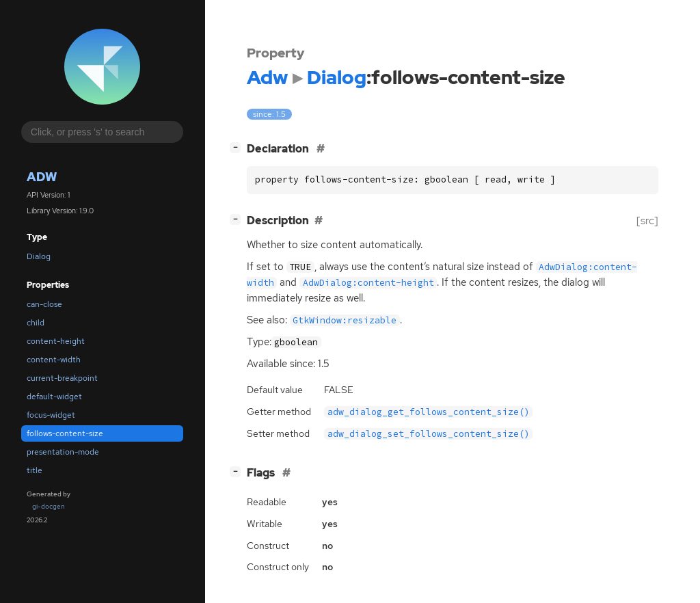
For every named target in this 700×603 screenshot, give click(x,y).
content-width (54, 360)
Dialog (39, 256)
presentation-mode (63, 452)
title (35, 470)
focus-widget (51, 415)
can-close (44, 304)
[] (238, 147)
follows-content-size (65, 433)
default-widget (54, 397)
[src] (647, 220)
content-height (56, 341)
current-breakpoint (62, 378)
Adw (42, 177)
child (36, 323)
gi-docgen (49, 506)
